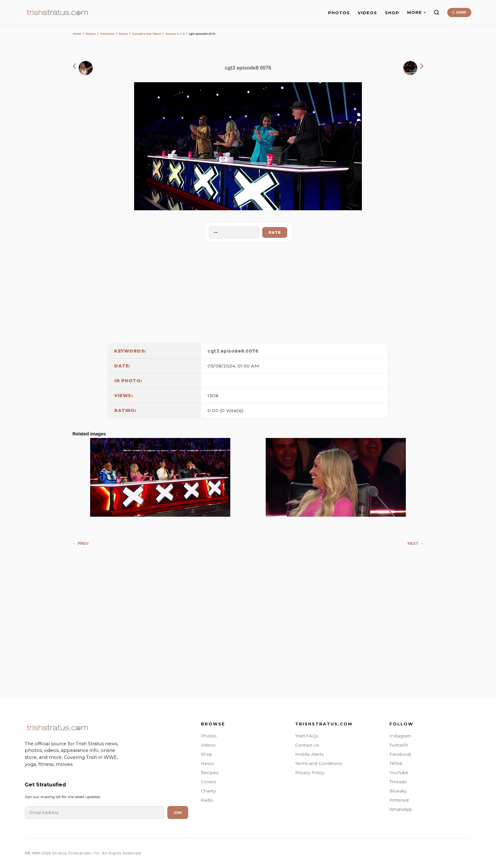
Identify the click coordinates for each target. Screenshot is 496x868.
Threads (398, 782)
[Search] (437, 12)
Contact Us (307, 745)
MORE (416, 12)
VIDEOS (367, 13)
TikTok (396, 763)
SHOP (392, 13)
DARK (459, 12)
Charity (208, 791)
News (207, 763)
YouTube (399, 773)
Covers (208, 782)
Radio (207, 800)
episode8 (232, 351)
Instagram (400, 736)
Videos (208, 745)
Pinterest (399, 800)
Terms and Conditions (318, 763)
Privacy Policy (310, 773)
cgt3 (213, 351)
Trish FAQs (307, 736)
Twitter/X (399, 745)
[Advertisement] (248, 291)
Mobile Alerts (309, 754)
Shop (207, 754)
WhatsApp (401, 809)
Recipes (210, 773)
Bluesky (398, 791)
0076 (252, 351)
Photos (91, 34)
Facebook (400, 754)
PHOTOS (339, 13)
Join (178, 813)
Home (77, 34)
